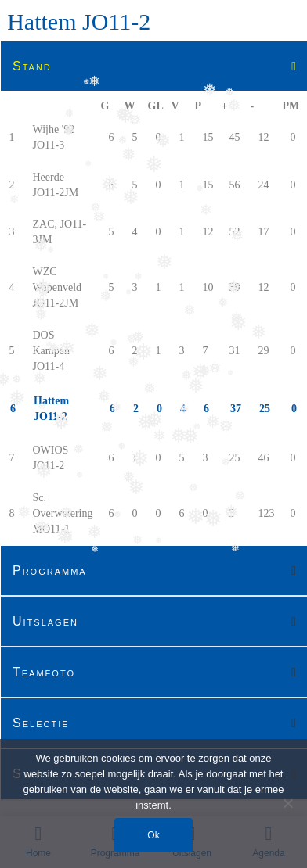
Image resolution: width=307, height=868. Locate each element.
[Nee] (287, 803)
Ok (153, 835)
